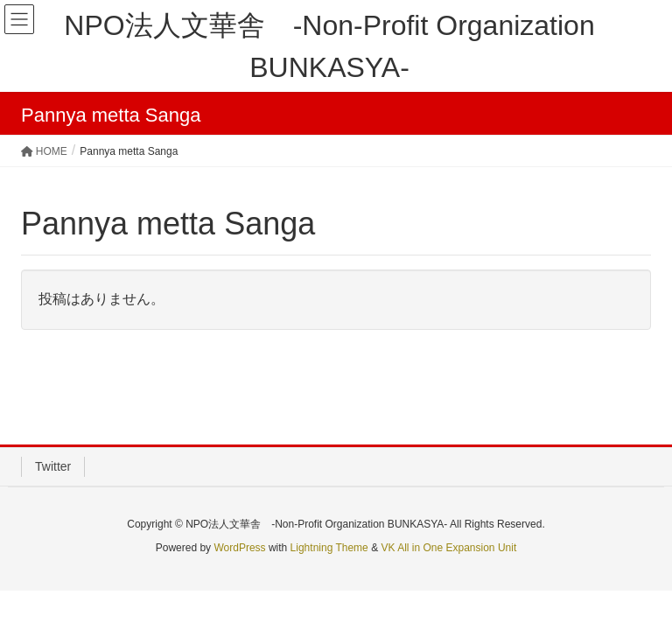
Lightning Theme (329, 548)
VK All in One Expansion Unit (448, 548)
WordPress (239, 548)
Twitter (53, 466)
